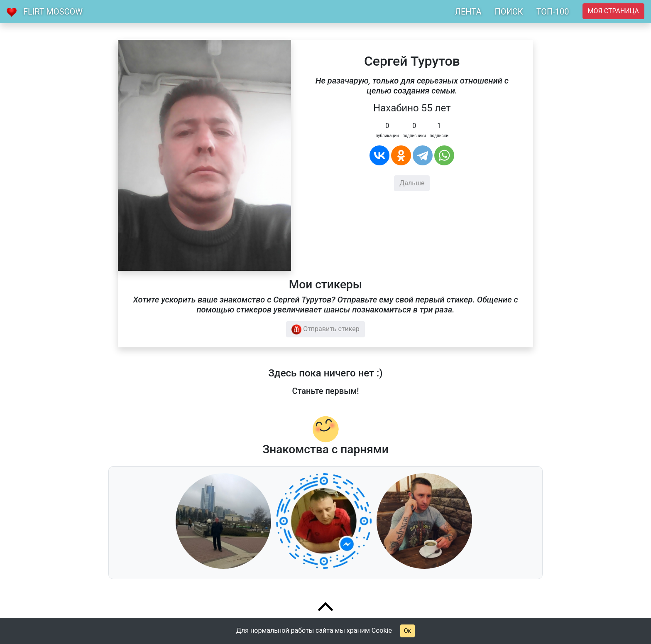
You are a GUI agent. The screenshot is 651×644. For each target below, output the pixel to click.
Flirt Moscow (53, 12)
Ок (407, 631)
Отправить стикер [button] (325, 329)
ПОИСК (509, 12)
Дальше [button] (412, 183)
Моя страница (613, 11)
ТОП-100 (553, 12)
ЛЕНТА (468, 12)
